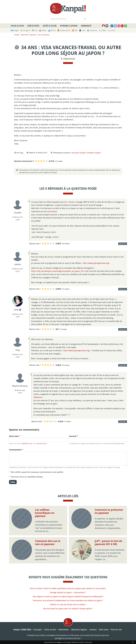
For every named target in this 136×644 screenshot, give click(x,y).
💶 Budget (15, 30)
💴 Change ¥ (25, 30)
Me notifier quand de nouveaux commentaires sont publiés (37, 472)
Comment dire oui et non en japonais (48, 543)
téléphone (38, 397)
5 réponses (68, 59)
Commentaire (16, 450)
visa (71, 99)
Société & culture (50, 26)
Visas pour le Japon (79, 153)
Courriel (73, 436)
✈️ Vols (34, 30)
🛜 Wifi (75, 30)
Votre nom (15, 436)
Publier (13, 482)
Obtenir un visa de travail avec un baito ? (68, 604)
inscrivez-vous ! (42, 444)
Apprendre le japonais (69, 26)
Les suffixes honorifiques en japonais (45, 513)
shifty (16, 310)
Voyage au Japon (17, 26)
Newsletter (64, 630)
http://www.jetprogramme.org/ (96, 263)
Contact (93, 630)
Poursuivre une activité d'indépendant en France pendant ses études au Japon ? (68, 600)
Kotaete (17, 35)
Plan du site (116, 630)
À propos (38, 630)
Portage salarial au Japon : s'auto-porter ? (68, 592)
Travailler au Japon (94, 153)
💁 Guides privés (64, 30)
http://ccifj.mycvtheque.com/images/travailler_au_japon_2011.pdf (60, 271)
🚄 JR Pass (52, 30)
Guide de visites (33, 26)
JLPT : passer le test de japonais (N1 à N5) (108, 543)
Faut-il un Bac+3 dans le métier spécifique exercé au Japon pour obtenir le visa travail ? (68, 588)
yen (82, 88)
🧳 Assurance (92, 30)
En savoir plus (88, 642)
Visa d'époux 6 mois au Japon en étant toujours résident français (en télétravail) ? (68, 596)
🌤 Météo (103, 30)
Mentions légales (79, 630)
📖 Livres (112, 30)
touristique (52, 211)
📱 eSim (82, 30)
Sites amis (104, 630)
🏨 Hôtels (43, 30)
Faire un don (50, 630)
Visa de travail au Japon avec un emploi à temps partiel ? (68, 609)
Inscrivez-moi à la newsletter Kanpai (27, 477)
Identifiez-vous (27, 444)
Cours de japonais (43, 35)
